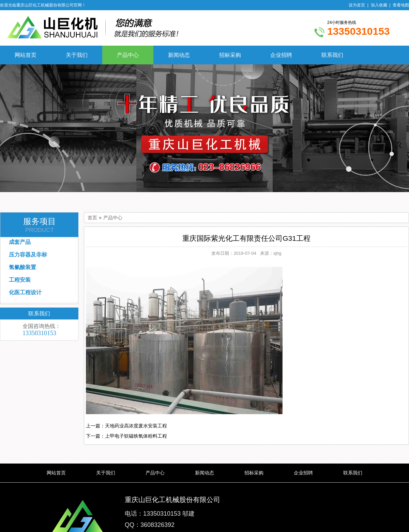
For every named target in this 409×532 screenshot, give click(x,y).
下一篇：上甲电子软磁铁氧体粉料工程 (126, 436)
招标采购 (230, 55)
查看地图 (401, 5)
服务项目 (40, 225)
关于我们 (77, 55)
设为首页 (357, 5)
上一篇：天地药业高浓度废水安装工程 (126, 426)
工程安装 (20, 280)
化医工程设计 (25, 292)
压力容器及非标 (28, 255)
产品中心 (128, 55)
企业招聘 (281, 55)
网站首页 (26, 55)
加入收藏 (379, 5)
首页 (92, 218)
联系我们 (332, 55)
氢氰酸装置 (22, 267)
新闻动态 (179, 55)
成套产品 (20, 242)
